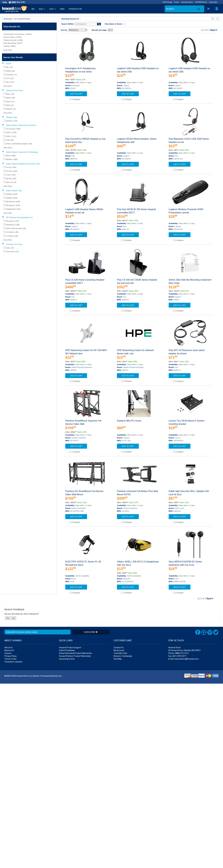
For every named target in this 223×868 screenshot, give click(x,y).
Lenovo (177, 438)
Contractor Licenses (13, 846)
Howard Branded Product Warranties (75, 838)
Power (176, 2)
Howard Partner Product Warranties (75, 840)
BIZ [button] (33, 9)
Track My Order (120, 838)
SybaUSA (127, 579)
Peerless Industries (79, 438)
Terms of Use (10, 843)
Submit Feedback (67, 835)
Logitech (126, 86)
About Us (9, 832)
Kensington (76, 86)
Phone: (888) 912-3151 (179, 838)
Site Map (118, 843)
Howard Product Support (70, 832)
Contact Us (119, 832)
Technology (167, 2)
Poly (73, 156)
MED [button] (62, 9)
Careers (8, 838)
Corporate (213, 2)
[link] (177, 861)
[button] (208, 9)
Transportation (187, 2)
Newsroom (9, 835)
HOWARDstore (201, 2)
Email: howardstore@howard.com (183, 843)
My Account (119, 835)
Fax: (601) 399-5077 (177, 840)
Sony (177, 579)
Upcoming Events (67, 843)
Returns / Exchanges (123, 840)
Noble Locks (179, 508)
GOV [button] (53, 9)
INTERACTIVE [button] (75, 9)
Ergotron (178, 297)
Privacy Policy (11, 840)
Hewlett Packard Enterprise (82, 367)
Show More (8, 50)
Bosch (74, 579)
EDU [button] (42, 9)
